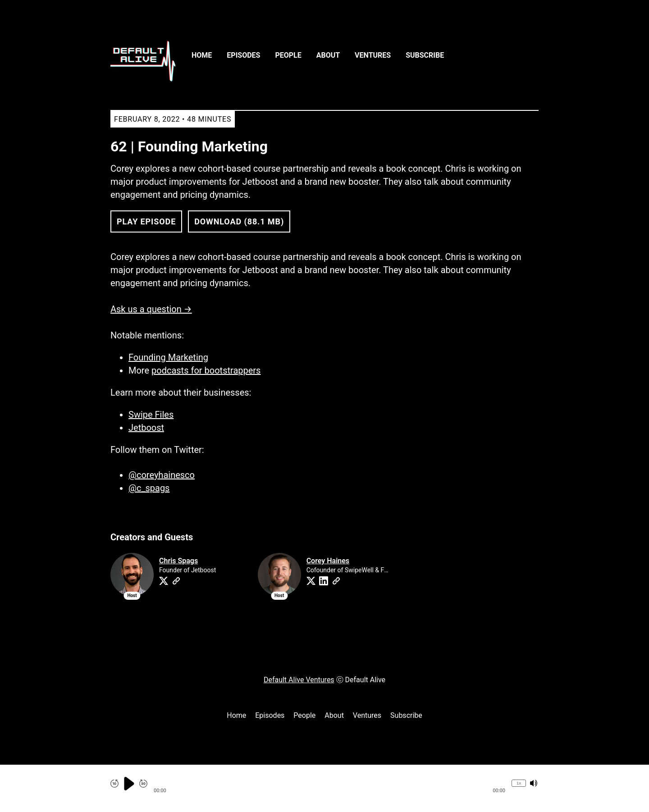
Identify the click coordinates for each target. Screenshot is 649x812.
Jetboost (146, 428)
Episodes (243, 55)
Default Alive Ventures (299, 680)
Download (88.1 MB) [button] (239, 221)
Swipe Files (151, 415)
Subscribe (425, 55)
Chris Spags (178, 561)
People (288, 55)
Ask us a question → (151, 309)
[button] (329, 784)
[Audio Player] (324, 788)
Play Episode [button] (146, 221)
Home (202, 55)
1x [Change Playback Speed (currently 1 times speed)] (519, 783)
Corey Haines (328, 561)
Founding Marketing (168, 357)
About (328, 55)
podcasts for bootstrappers (206, 370)
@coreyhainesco (162, 475)
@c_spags (149, 488)
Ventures (373, 55)
